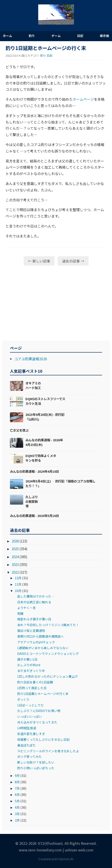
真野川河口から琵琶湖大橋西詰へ (40, 636)
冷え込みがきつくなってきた (37, 722)
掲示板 (104, 36)
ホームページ (83, 99)
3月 (17, 814)
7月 (17, 788)
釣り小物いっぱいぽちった (36, 768)
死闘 (20, 613)
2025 (15, 549)
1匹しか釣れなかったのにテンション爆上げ (47, 676)
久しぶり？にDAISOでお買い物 (39, 711)
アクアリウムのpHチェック (36, 642)
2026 (15, 541)
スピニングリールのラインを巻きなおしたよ (48, 751)
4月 (17, 807)
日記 (80, 36)
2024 (15, 557)
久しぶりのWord (29, 665)
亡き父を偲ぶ (19, 430)
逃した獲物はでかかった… (36, 596)
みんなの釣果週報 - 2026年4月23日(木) (44, 442)
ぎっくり (23, 699)
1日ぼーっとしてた (30, 705)
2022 (15, 572)
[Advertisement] (56, 303)
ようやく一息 (27, 608)
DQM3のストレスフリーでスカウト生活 (45, 401)
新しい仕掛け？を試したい (36, 762)
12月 (18, 578)
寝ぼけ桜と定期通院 (31, 631)
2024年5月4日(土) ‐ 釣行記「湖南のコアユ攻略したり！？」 (60, 483)
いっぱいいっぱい (30, 716)
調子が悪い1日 (27, 659)
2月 (17, 820)
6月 (17, 794)
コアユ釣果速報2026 (31, 359)
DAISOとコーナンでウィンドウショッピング (48, 654)
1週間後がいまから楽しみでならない (43, 648)
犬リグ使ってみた (29, 756)
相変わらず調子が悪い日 (34, 619)
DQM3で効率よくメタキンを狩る (41, 458)
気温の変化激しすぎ (31, 734)
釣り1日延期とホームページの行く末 (43, 694)
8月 (17, 782)
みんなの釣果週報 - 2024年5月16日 (34, 516)
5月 (17, 801)
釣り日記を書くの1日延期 (35, 682)
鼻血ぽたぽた (27, 745)
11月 (18, 584)
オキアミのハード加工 (33, 385)
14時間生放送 (27, 728)
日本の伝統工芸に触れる (34, 602)
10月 (18, 591)
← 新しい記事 (39, 261)
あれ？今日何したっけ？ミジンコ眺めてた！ (48, 625)
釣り (32, 36)
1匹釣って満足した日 (32, 688)
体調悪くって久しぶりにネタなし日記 (43, 739)
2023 (15, 564)
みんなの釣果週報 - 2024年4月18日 (34, 471)
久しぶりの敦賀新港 (32, 501)
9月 (17, 775)
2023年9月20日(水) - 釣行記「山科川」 (45, 417)
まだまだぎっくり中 (31, 671)
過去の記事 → (73, 261)
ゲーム (56, 36)
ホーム (8, 36)
